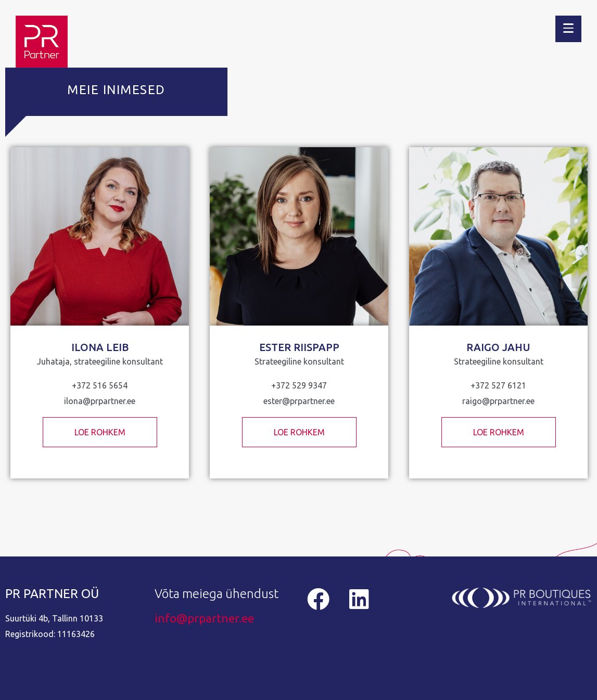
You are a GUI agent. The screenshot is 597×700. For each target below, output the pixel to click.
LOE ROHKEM (100, 432)
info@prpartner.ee (204, 618)
